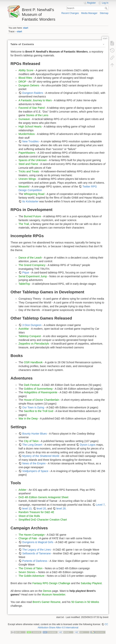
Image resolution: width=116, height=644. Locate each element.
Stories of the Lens (37, 115)
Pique (26, 273)
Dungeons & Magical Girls (38, 542)
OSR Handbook (33, 362)
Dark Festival (32, 385)
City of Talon (31, 441)
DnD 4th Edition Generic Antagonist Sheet (43, 497)
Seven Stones (27, 572)
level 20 (41, 509)
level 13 (27, 509)
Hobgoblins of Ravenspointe (41, 392)
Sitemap (104, 13)
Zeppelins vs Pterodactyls (34, 344)
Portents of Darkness (35, 561)
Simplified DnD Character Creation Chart (43, 520)
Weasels (24, 187)
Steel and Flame (28, 164)
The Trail (24, 224)
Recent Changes (70, 13)
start (26, 28)
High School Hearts (30, 127)
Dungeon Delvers (29, 85)
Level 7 (100, 505)
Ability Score (26, 70)
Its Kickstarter (30, 201)
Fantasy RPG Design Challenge (51, 583)
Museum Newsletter (53, 595)
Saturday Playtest (91, 583)
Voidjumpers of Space (35, 471)
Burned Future (32, 216)
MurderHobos (27, 134)
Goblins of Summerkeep (38, 389)
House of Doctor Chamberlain (41, 400)
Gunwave (24, 119)
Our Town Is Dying (33, 407)
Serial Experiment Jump (33, 276)
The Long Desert (32, 445)
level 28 (61, 509)
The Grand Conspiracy (32, 265)
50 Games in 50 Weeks (85, 602)
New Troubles (31, 141)
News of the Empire (34, 463)
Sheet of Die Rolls (29, 516)
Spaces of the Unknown (33, 160)
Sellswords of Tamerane (37, 553)
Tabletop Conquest (30, 336)
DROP (22, 82)
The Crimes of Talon (30, 568)
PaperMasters (27, 153)
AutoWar (24, 329)
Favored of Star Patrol (32, 108)
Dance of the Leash (30, 258)
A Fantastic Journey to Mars (35, 100)
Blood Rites (25, 78)
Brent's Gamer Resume (46, 602)
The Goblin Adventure (31, 576)
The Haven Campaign (32, 535)
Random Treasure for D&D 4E (36, 512)
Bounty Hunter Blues (35, 434)
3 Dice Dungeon (32, 325)
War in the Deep (28, 419)
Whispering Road (34, 194)
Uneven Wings (27, 179)
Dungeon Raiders (33, 93)
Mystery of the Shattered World (41, 456)
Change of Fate (28, 538)
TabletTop (24, 284)
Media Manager (89, 13)
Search (107, 8)
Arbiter (22, 490)
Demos (47, 591)
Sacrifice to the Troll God (39, 411)
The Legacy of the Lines (37, 550)
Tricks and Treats (29, 171)
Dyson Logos (88, 445)
